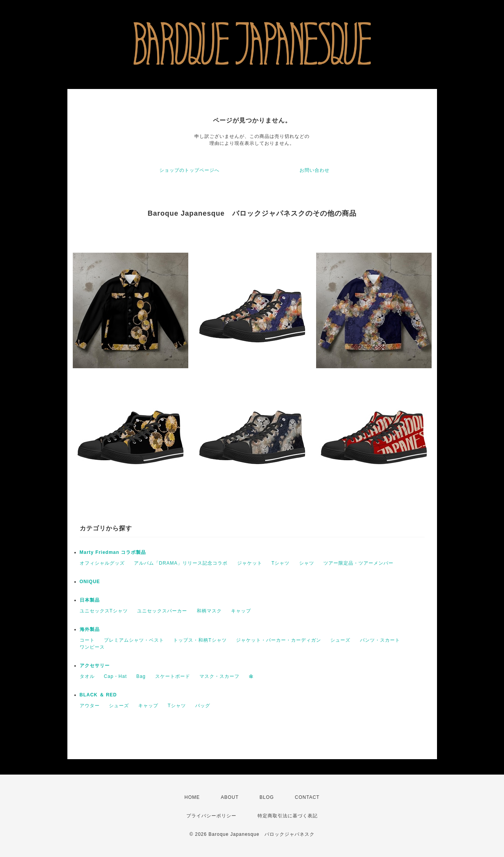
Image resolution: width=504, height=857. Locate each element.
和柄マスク (209, 611)
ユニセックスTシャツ (104, 611)
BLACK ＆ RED (98, 695)
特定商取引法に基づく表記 (288, 816)
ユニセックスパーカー (162, 611)
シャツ (307, 563)
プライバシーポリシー (211, 816)
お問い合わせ (315, 170)
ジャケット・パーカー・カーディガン (279, 640)
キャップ (241, 611)
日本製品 (90, 600)
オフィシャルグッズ (102, 563)
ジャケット (250, 563)
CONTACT (307, 797)
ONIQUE (90, 582)
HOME (192, 797)
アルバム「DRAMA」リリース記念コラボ (181, 563)
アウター (90, 706)
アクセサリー (95, 666)
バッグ (203, 706)
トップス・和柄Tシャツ (200, 640)
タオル (87, 676)
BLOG (267, 797)
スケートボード (173, 676)
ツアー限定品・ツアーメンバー (358, 563)
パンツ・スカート (380, 640)
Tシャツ (280, 563)
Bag (141, 676)
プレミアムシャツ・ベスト (134, 640)
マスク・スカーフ (219, 676)
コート (87, 640)
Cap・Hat (116, 676)
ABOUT (229, 797)
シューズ (340, 640)
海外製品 (90, 629)
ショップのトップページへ (189, 170)
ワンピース (92, 647)
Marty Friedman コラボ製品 (113, 552)
